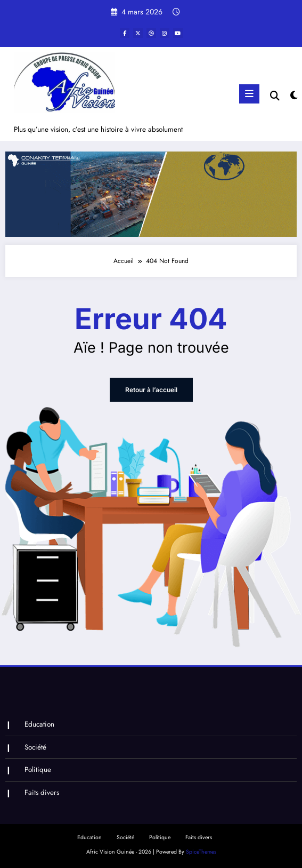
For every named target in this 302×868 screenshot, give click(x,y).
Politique (38, 770)
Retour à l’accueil (151, 390)
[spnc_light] (293, 96)
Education (39, 724)
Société (35, 747)
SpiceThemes (201, 852)
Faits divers (42, 793)
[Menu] (249, 94)
